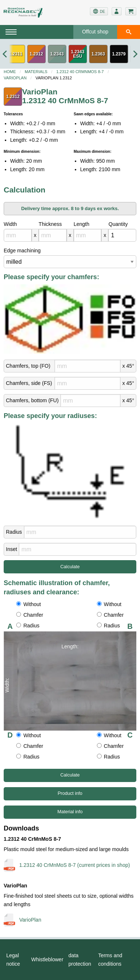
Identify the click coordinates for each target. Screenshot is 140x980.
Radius (14, 532)
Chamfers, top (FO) (28, 366)
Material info (70, 812)
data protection (80, 959)
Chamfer (30, 615)
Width (10, 224)
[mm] (18, 235)
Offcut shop (95, 32)
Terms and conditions (110, 959)
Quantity (118, 224)
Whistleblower (47, 959)
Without (28, 604)
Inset (11, 549)
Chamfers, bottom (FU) (32, 400)
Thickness (50, 224)
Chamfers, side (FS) (29, 383)
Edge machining (22, 251)
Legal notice (13, 959)
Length (82, 224)
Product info (70, 793)
